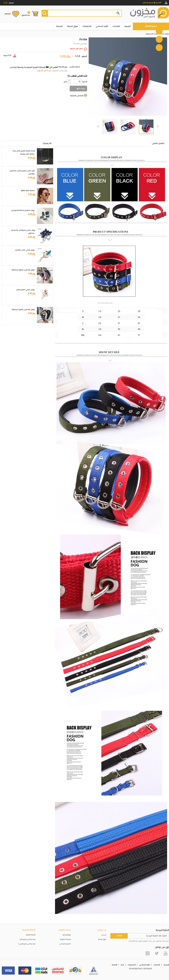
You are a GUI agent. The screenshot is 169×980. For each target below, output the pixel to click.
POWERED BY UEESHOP (141, 969)
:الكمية (84, 82)
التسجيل (158, 3)
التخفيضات (87, 26)
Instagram (148, 953)
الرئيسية (128, 26)
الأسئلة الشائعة (31, 935)
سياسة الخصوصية (65, 939)
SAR (78, 56)
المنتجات (116, 26)
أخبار (122, 965)
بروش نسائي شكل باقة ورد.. (25, 250)
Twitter (157, 953)
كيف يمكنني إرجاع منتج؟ (27, 939)
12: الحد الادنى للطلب (77, 76)
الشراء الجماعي (102, 26)
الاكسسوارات (149, 34)
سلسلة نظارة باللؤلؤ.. (28, 191)
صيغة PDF (10, 56)
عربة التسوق (26, 14)
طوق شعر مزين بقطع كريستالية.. (23, 270)
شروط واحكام (67, 935)
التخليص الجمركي (65, 944)
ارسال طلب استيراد (76, 49)
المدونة (59, 26)
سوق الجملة (73, 26)
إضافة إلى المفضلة (77, 96)
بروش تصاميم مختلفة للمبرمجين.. (23, 210)
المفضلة (8, 14)
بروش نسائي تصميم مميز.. (26, 290)
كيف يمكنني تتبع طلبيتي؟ (27, 944)
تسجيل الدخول (148, 3)
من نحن (104, 935)
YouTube (166, 953)
